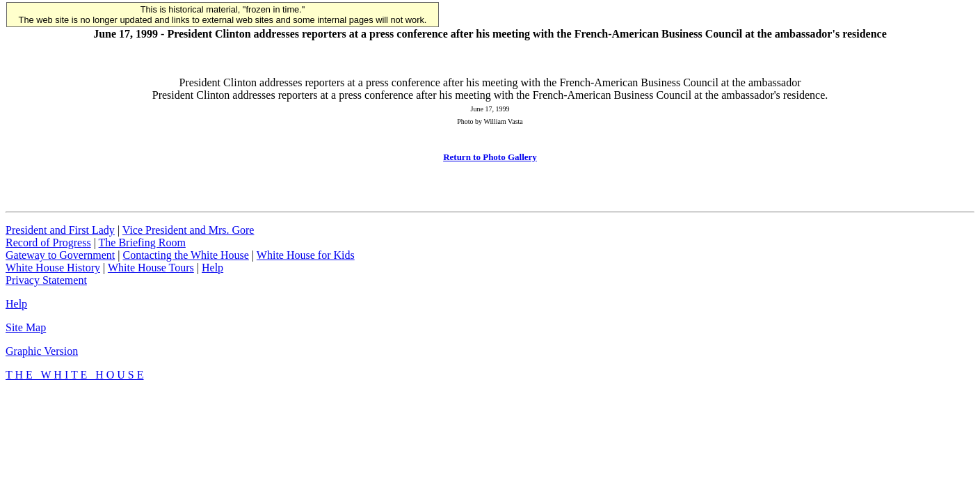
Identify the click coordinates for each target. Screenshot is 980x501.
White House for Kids (306, 255)
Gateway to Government (60, 255)
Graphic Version (42, 351)
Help (212, 268)
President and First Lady (60, 230)
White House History (53, 268)
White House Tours (151, 268)
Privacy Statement (46, 280)
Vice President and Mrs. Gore (188, 230)
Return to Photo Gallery (490, 157)
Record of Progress (48, 242)
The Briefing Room (142, 242)
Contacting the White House (185, 255)
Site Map (26, 327)
